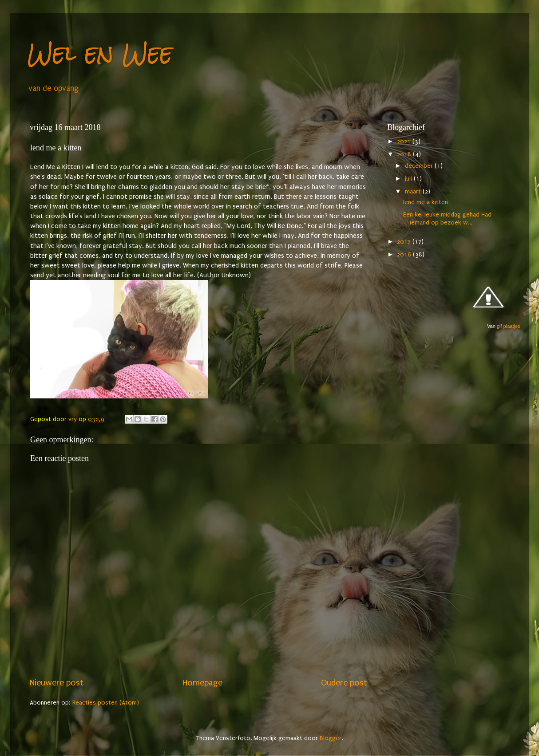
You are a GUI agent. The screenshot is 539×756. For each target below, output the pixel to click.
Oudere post (344, 683)
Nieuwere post (57, 683)
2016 (405, 255)
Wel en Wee (100, 53)
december (420, 166)
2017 (405, 242)
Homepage (202, 683)
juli (409, 179)
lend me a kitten (426, 202)
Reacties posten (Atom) (106, 703)
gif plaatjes (509, 326)
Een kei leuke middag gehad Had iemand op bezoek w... (447, 219)
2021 (405, 142)
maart (414, 192)
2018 (405, 154)
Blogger (331, 738)
